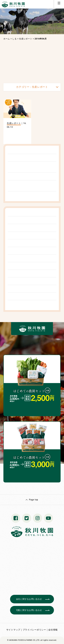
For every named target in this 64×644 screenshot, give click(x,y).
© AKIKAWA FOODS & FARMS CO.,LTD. (24, 640)
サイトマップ (13, 630)
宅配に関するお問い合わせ (29, 610)
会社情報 (53, 630)
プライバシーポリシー (34, 630)
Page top (34, 500)
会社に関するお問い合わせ (29, 599)
